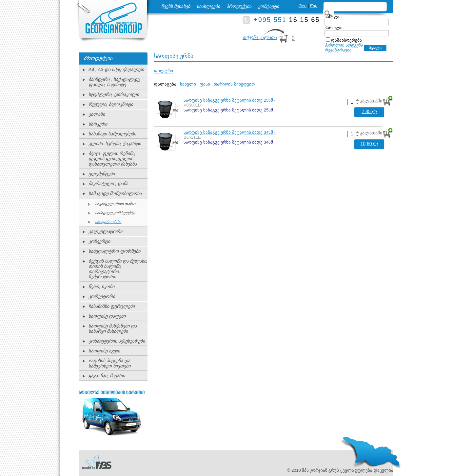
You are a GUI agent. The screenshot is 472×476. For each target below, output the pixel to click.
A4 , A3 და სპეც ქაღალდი (116, 69)
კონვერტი (99, 241)
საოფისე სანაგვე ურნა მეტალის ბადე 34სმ (228, 132)
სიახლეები (208, 6)
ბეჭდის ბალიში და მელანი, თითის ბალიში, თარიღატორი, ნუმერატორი (118, 269)
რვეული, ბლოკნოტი (111, 104)
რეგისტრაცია (338, 50)
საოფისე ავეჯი (104, 351)
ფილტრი (164, 71)
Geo (303, 6)
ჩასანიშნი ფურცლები (112, 306)
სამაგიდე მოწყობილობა (115, 193)
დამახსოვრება (346, 40)
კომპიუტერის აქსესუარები (117, 341)
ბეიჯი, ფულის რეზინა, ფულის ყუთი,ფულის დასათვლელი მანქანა (113, 159)
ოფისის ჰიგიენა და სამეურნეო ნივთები (109, 363)
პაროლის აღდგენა (344, 45)
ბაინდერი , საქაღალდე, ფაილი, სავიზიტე (115, 82)
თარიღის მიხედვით (234, 84)
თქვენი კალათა (260, 37)
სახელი (188, 84)
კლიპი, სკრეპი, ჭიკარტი (115, 144)
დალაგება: (166, 84)
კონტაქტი (268, 6)
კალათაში (371, 101)
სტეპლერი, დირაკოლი (114, 94)
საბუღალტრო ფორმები (114, 251)
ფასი (205, 84)
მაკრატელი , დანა (108, 184)
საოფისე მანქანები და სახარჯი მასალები (113, 328)
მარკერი (98, 124)
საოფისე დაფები (107, 316)
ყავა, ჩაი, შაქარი (107, 376)
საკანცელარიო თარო (116, 204)
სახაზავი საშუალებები (112, 134)
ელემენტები (102, 174)
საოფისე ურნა (108, 222)
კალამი (97, 114)
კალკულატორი (105, 231)
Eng (314, 6)
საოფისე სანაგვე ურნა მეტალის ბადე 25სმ (228, 100)
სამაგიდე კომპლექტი (115, 213)
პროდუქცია (239, 6)
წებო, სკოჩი (101, 287)
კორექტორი (102, 296)
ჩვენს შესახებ (176, 6)
